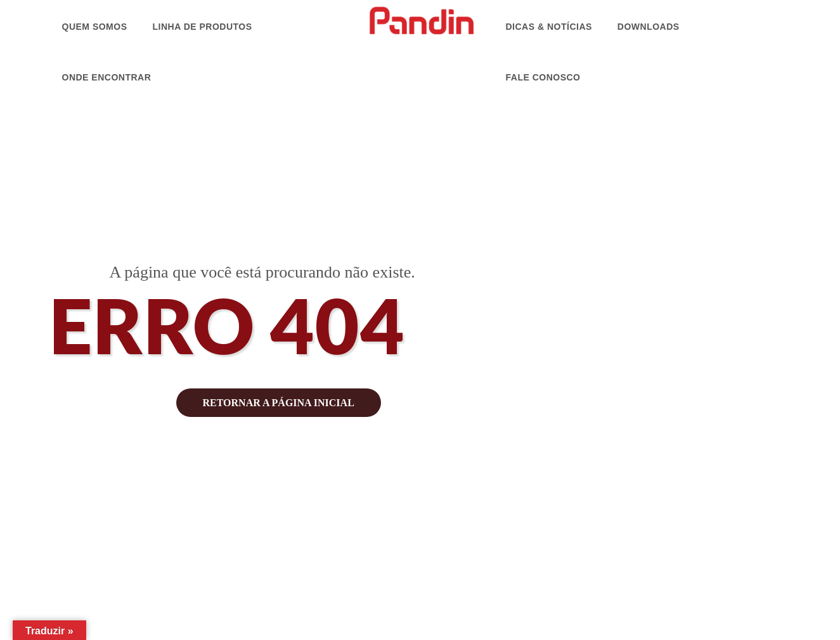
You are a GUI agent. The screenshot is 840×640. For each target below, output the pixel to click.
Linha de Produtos (203, 27)
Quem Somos (95, 27)
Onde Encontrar (107, 77)
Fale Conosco (543, 77)
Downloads (649, 27)
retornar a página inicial (279, 403)
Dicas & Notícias (549, 27)
